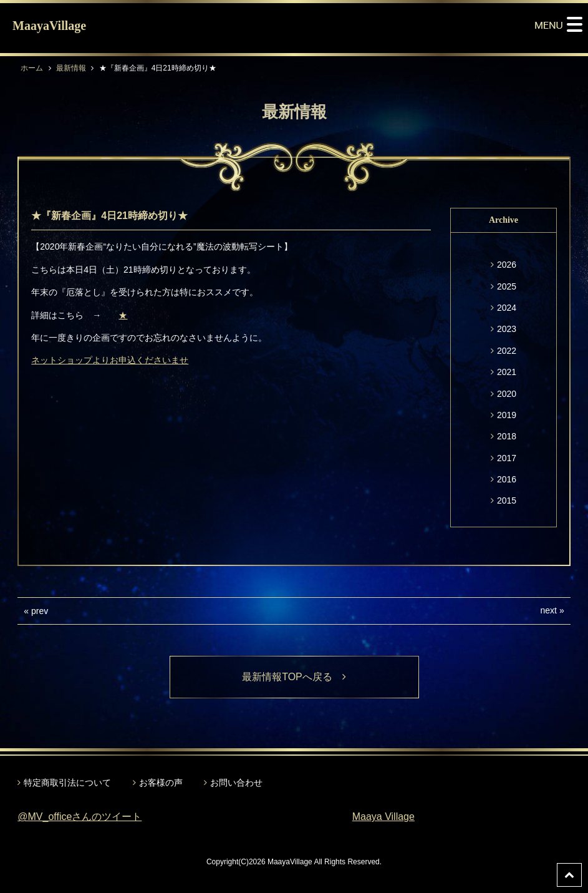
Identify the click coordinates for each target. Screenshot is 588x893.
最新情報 (71, 68)
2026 (507, 265)
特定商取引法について (67, 783)
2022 (507, 351)
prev (40, 611)
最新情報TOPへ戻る (294, 677)
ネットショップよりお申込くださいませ (110, 360)
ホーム (32, 68)
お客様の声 (161, 783)
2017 (507, 458)
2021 (507, 372)
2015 (507, 500)
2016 (507, 479)
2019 (507, 415)
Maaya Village (383, 817)
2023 (507, 329)
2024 (507, 308)
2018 (507, 436)
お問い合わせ (236, 783)
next (549, 610)
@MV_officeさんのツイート (80, 817)
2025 (507, 286)
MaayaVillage (49, 26)
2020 (507, 394)
